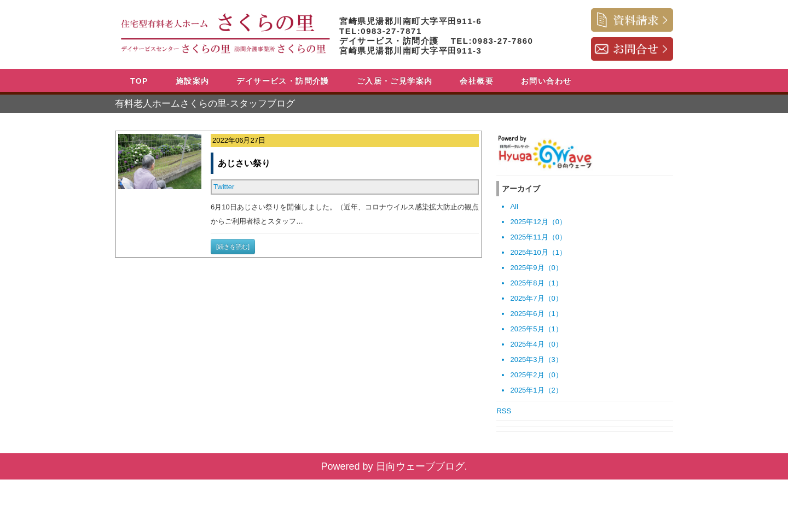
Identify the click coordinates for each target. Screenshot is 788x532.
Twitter (224, 187)
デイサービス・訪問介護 (283, 81)
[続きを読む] (233, 247)
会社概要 (477, 81)
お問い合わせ (546, 81)
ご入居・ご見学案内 (395, 81)
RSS (504, 411)
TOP (139, 81)
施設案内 (193, 81)
